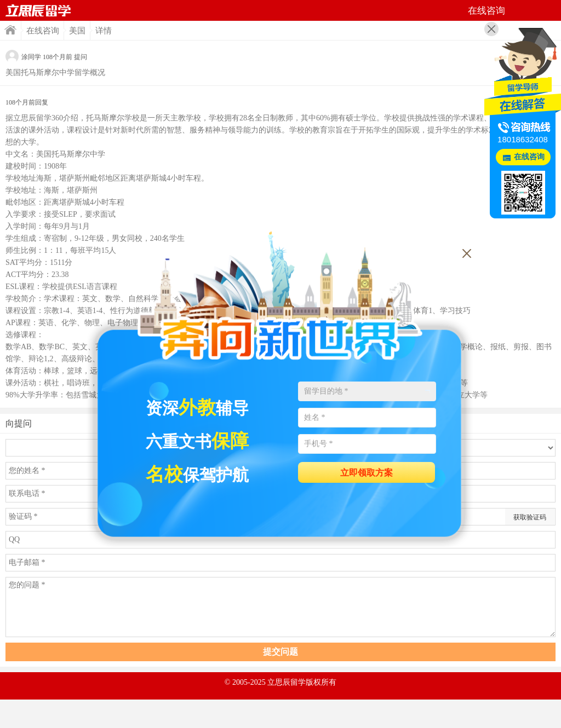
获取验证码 (530, 517)
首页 (38, 10)
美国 (77, 31)
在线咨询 (43, 31)
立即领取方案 (367, 473)
